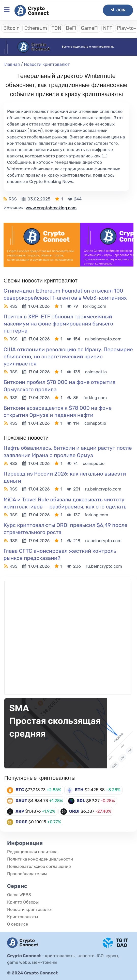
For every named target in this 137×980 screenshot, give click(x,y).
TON (56, 28)
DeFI (71, 28)
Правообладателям (27, 874)
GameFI (90, 28)
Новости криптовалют (47, 64)
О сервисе (18, 924)
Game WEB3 (19, 895)
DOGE (21, 822)
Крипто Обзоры (23, 902)
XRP (20, 811)
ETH (79, 790)
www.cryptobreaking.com (51, 208)
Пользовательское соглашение (39, 866)
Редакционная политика (32, 852)
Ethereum (36, 28)
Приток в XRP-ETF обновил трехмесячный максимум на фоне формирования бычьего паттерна (58, 324)
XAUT (21, 801)
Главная (12, 64)
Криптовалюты (22, 917)
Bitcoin (11, 28)
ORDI (74, 811)
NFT (108, 28)
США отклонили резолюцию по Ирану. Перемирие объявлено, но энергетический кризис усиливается (68, 356)
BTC (20, 790)
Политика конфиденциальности (40, 859)
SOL (81, 801)
